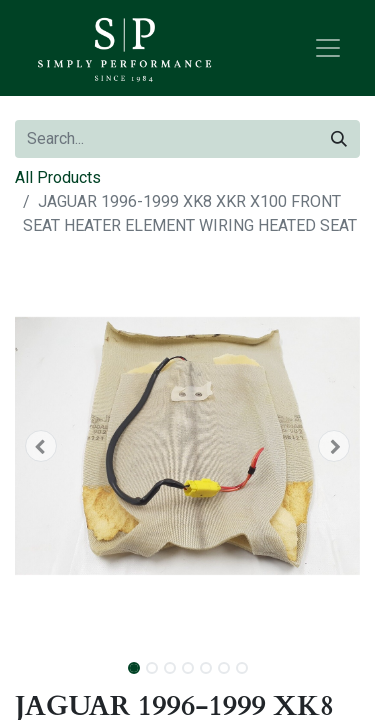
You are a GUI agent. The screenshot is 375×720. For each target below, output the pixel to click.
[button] (41, 446)
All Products (58, 177)
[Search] (339, 139)
